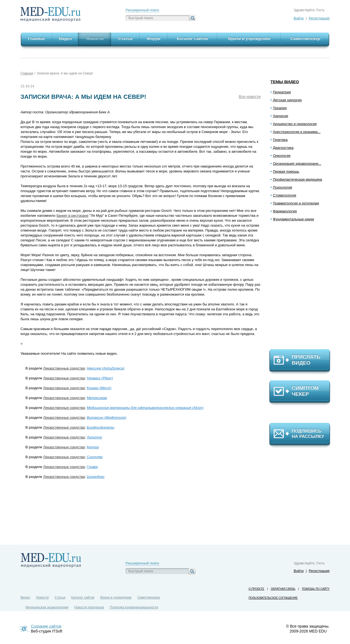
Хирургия (281, 116)
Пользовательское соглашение (273, 598)
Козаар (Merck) (99, 388)
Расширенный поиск (142, 10)
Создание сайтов (46, 626)
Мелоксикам (97, 398)
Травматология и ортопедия (296, 203)
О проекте (256, 589)
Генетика (280, 140)
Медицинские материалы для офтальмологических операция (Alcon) (145, 408)
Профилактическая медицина (297, 179)
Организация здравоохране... (297, 164)
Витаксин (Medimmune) (107, 418)
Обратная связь (283, 589)
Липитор (94, 437)
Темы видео (285, 82)
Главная (27, 73)
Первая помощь (286, 171)
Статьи (60, 597)
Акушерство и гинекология (295, 124)
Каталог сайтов (83, 597)
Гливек (92, 467)
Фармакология (285, 211)
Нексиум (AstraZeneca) (106, 368)
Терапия (280, 108)
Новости (42, 597)
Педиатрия (282, 92)
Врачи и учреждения (116, 597)
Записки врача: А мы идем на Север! (65, 73)
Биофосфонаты (100, 427)
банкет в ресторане (72, 216)
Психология (282, 187)
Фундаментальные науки (293, 219)
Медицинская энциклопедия (47, 607)
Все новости (250, 97)
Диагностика (283, 148)
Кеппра (93, 447)
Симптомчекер (149, 597)
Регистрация (319, 18)
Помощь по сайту (316, 589)
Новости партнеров (89, 607)
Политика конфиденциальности (134, 607)
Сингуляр (95, 457)
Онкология (282, 156)
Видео (25, 597)
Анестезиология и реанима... (297, 132)
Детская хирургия (287, 100)
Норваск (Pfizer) (100, 378)
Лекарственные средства (64, 368)
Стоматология (285, 195)
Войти (299, 18)
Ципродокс (96, 477)
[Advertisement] (302, 288)
